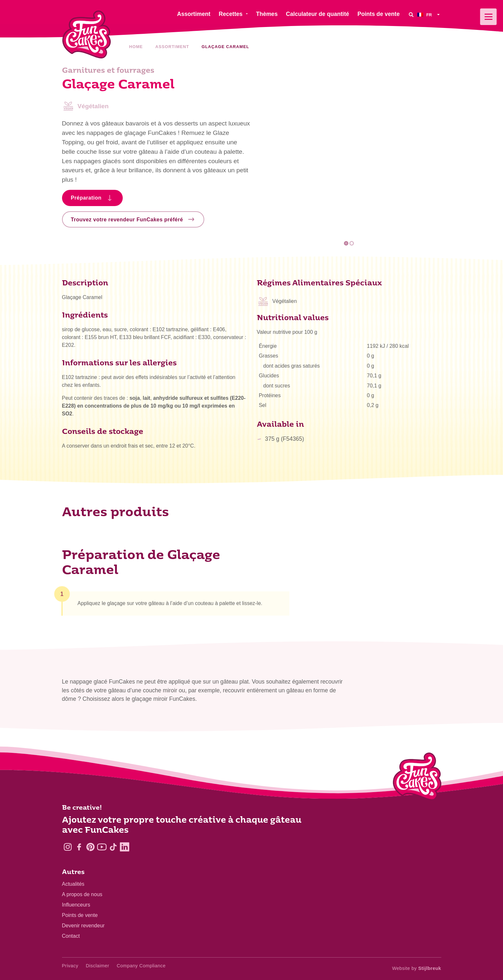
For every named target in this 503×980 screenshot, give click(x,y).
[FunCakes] (87, 35)
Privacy (70, 966)
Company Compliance (141, 966)
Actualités (73, 884)
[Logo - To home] (417, 778)
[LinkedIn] (125, 847)
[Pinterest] (90, 847)
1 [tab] (346, 243)
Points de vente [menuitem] (379, 14)
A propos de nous (82, 894)
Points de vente (80, 915)
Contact (71, 936)
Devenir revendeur (83, 926)
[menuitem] (429, 14)
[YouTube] (102, 847)
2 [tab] (352, 243)
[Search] (411, 14)
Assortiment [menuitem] (194, 14)
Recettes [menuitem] (230, 14)
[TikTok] (113, 847)
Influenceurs (76, 905)
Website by (417, 968)
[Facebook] (79, 847)
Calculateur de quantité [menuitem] (318, 14)
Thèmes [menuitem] (267, 14)
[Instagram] (68, 847)
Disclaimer (97, 966)
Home (136, 47)
